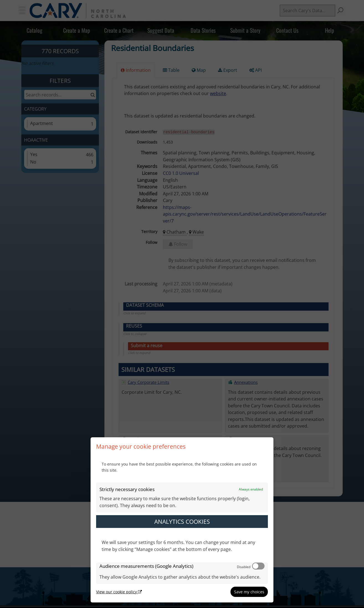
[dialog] (182, 520)
